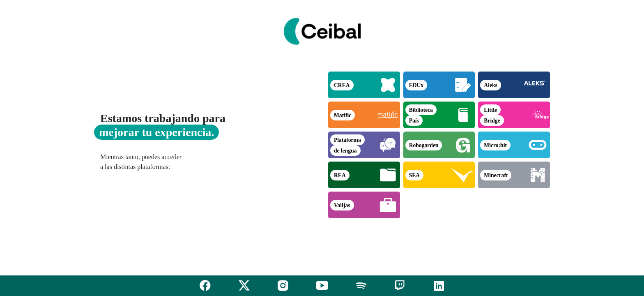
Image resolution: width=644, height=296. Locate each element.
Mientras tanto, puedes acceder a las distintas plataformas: (141, 162)
